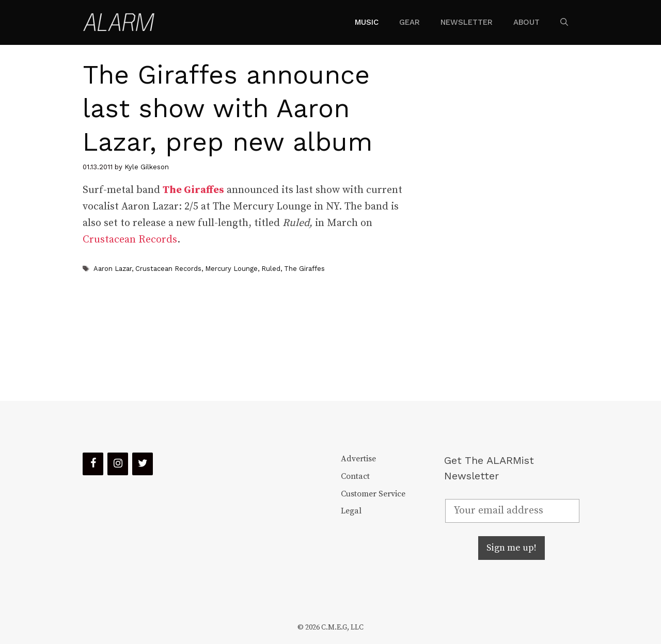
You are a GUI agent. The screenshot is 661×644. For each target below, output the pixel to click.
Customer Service (373, 494)
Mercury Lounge (231, 269)
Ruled (271, 269)
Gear (410, 22)
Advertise (358, 459)
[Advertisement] (504, 223)
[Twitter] (143, 464)
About (526, 22)
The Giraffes (304, 269)
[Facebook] (93, 464)
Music (367, 22)
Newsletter (467, 22)
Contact (355, 476)
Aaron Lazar (113, 269)
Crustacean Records (130, 240)
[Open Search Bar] (564, 22)
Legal (351, 511)
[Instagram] (118, 464)
